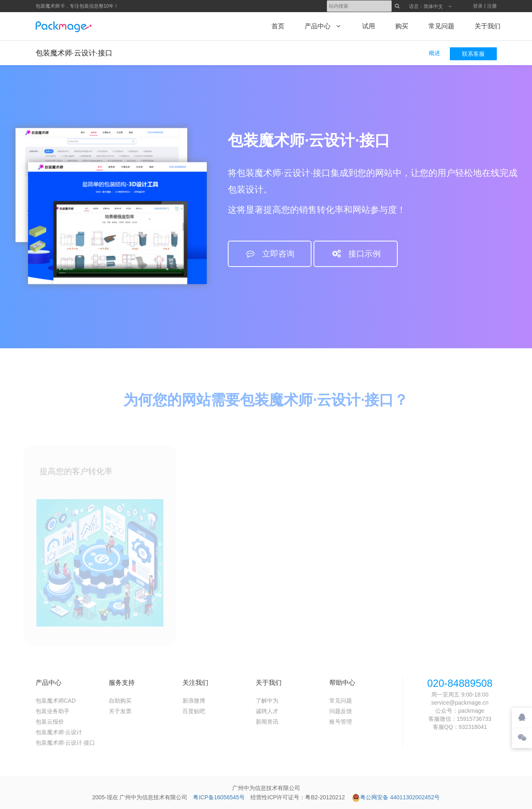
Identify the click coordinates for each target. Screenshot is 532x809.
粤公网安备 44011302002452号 (396, 797)
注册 (492, 6)
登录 (478, 6)
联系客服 (473, 54)
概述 (435, 53)
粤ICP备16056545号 (219, 797)
